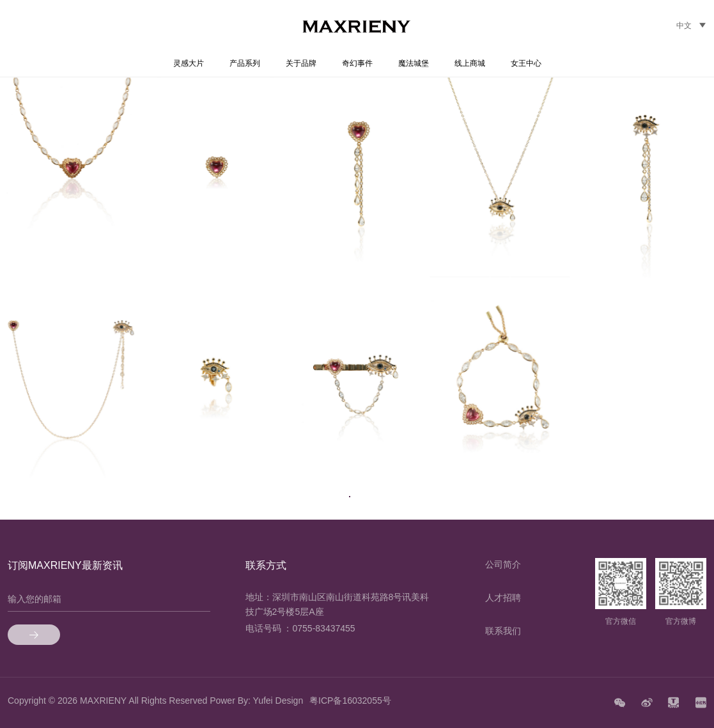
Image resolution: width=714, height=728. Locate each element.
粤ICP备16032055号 (350, 701)
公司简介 (503, 564)
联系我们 (503, 631)
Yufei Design (278, 701)
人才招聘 (503, 598)
